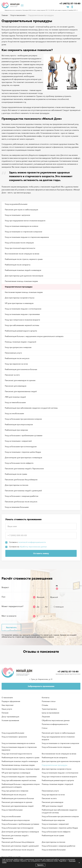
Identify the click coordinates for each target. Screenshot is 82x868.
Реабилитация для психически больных (21, 369)
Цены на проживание (51, 713)
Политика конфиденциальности (55, 724)
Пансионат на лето (12, 375)
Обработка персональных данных (56, 720)
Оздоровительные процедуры (19, 287)
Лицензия (46, 717)
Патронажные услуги (13, 353)
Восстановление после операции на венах (22, 254)
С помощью (59, 607)
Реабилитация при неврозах (16, 430)
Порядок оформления (11, 701)
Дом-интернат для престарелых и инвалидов (23, 458)
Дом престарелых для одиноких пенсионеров (24, 276)
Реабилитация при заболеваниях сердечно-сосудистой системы (31, 408)
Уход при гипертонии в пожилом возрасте (22, 320)
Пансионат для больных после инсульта (21, 502)
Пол (3, 597)
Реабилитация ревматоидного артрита (21, 331)
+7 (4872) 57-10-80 (70, 3)
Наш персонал (7, 705)
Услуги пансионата (18, 15)
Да (38, 607)
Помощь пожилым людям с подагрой (20, 342)
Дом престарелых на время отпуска (20, 298)
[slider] (57, 589)
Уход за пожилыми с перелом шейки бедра (23, 452)
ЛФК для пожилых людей (15, 397)
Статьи (45, 728)
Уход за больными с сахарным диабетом (22, 496)
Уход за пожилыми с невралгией (18, 441)
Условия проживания (10, 720)
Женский (41, 597)
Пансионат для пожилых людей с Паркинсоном (24, 469)
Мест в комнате (9, 616)
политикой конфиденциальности (32, 542)
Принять (40, 865)
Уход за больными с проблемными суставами (24, 435)
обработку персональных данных (33, 547)
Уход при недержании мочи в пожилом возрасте (25, 221)
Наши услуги (7, 709)
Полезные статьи (49, 701)
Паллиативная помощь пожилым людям (21, 281)
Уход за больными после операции (19, 243)
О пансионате (7, 698)
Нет (46, 607)
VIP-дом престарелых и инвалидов (19, 303)
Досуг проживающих (10, 717)
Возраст (5, 587)
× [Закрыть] (79, 863)
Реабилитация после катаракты (18, 265)
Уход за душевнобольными (16, 204)
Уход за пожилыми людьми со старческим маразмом (27, 237)
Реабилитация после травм (16, 474)
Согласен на (28, 547)
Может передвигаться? (12, 606)
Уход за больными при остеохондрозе (21, 447)
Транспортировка (49, 709)
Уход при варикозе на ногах (16, 364)
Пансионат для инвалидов (16, 386)
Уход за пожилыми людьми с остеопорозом (23, 309)
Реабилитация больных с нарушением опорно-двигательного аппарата (34, 336)
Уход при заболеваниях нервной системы (22, 325)
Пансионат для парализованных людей (21, 391)
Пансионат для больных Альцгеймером (21, 480)
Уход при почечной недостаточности (20, 248)
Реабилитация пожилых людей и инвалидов (23, 270)
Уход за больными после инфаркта (19, 463)
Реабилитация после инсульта (17, 358)
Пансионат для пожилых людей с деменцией (23, 491)
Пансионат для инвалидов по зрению (20, 380)
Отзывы (45, 705)
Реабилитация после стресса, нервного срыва (24, 259)
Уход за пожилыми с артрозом (17, 215)
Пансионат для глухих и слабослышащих (21, 210)
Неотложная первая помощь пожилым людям (24, 292)
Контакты (46, 698)
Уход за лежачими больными (17, 507)
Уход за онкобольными (14, 413)
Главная (5, 15)
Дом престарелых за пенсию (17, 485)
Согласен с (27, 542)
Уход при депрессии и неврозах (18, 347)
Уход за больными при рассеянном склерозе (23, 419)
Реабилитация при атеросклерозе (19, 424)
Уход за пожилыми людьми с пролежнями (22, 314)
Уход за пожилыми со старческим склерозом (23, 232)
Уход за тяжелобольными (15, 402)
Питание (5, 713)
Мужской (54, 597)
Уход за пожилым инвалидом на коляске (22, 226)
